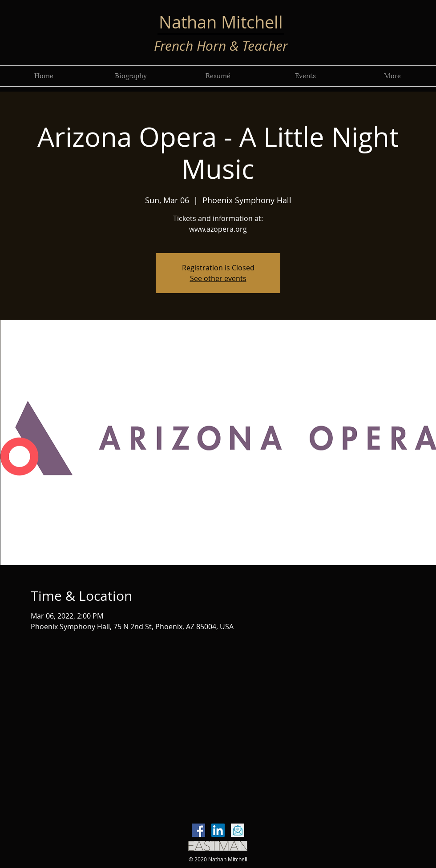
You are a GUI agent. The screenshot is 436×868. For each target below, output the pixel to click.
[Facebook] (198, 830)
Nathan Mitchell (221, 22)
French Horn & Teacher (221, 46)
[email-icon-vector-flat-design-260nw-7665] (238, 830)
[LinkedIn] (218, 830)
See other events (218, 278)
